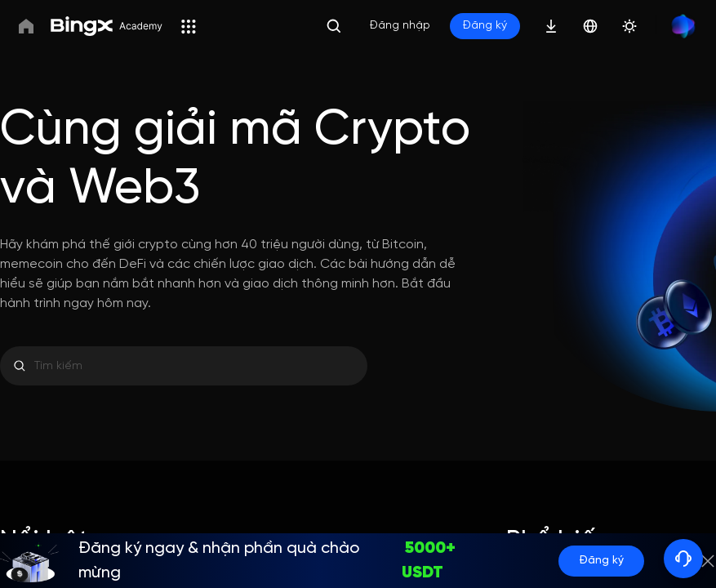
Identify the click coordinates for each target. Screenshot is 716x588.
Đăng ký (485, 26)
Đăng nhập (400, 26)
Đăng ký (601, 561)
